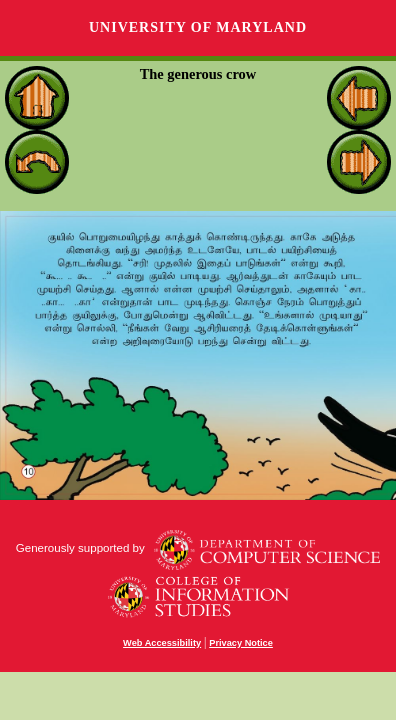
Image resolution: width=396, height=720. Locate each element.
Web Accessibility (162, 643)
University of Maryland (198, 27)
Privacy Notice (241, 643)
